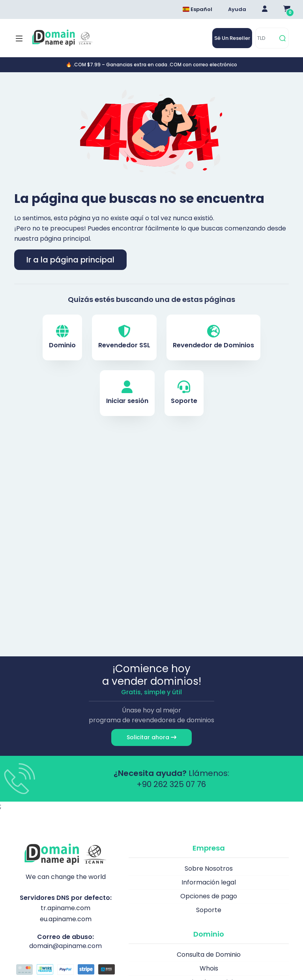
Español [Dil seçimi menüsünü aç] (197, 9)
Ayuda (237, 9)
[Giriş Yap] (265, 9)
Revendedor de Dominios (213, 337)
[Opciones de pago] (65, 971)
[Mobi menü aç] (19, 38)
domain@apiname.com (65, 946)
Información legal (209, 882)
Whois (209, 968)
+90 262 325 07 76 (171, 784)
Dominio (62, 337)
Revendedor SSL (124, 337)
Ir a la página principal (70, 260)
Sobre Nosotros (209, 869)
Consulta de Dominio (209, 955)
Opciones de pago (209, 896)
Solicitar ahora (151, 737)
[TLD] (266, 38)
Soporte (184, 393)
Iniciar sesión (127, 393)
